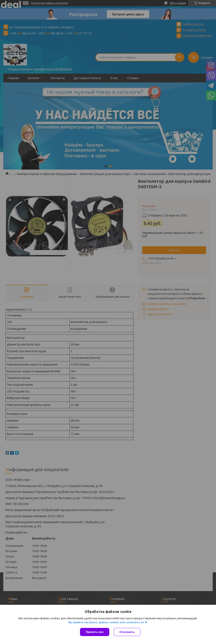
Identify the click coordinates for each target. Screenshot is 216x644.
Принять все (95, 632)
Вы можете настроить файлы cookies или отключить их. (106, 622)
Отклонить (127, 632)
